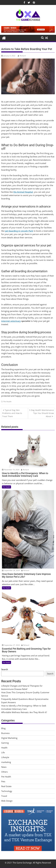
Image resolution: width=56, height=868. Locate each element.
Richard (22, 56)
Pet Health (7, 402)
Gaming (5, 743)
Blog (3, 728)
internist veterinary (11, 321)
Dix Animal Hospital (23, 192)
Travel (4, 796)
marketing (6, 762)
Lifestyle (5, 757)
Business (5, 733)
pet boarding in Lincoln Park (19, 231)
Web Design (7, 801)
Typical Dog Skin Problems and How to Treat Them (12, 413)
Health (4, 748)
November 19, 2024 (11, 470)
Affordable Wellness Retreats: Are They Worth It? (24, 712)
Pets (3, 781)
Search (5, 669)
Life (3, 752)
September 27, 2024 (11, 645)
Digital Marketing (9, 738)
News (4, 767)
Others (4, 772)
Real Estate (6, 786)
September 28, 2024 (11, 570)
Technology (7, 791)
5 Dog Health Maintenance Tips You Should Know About (42, 413)
